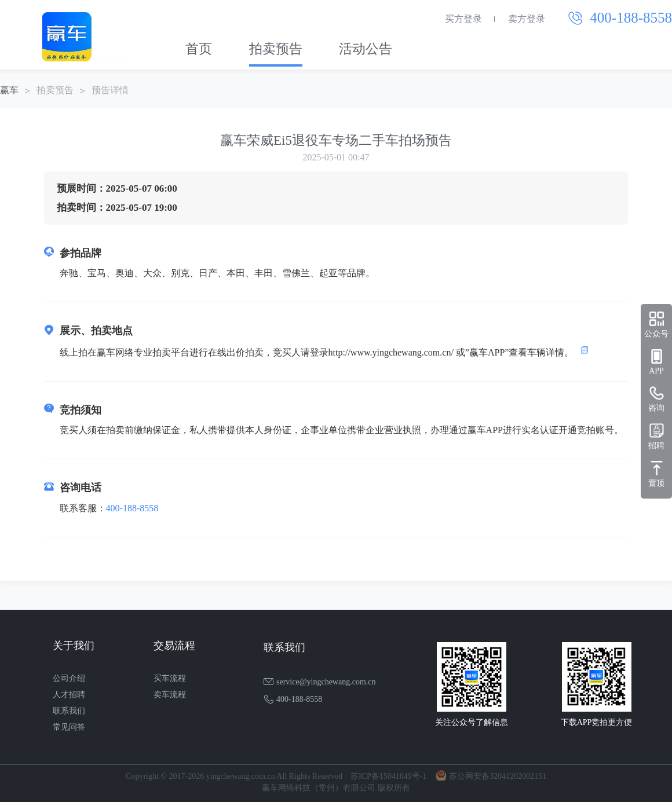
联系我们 (69, 711)
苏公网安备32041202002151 (498, 776)
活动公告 (366, 49)
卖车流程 (170, 695)
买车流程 (170, 678)
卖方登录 (527, 19)
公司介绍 (69, 678)
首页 (199, 49)
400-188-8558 (132, 508)
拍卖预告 (276, 49)
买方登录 (463, 19)
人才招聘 (69, 695)
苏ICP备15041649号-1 (388, 776)
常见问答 (69, 727)
